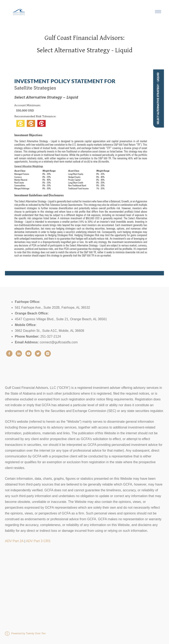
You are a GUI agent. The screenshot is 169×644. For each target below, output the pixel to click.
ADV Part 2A (14, 541)
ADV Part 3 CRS (38, 541)
